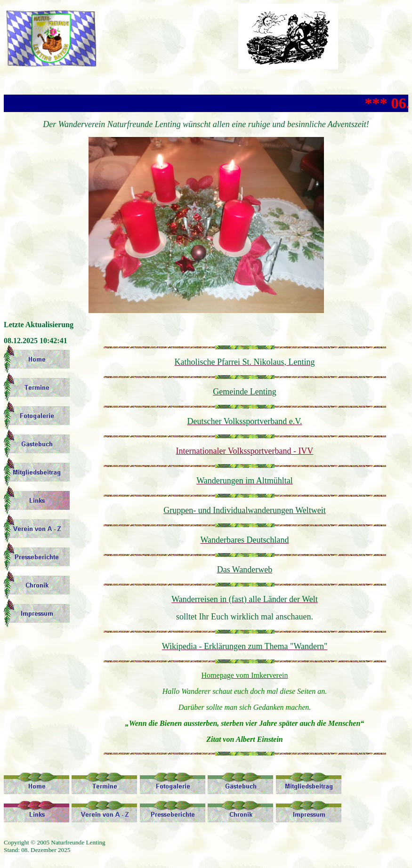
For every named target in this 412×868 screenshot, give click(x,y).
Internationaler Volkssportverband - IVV (245, 451)
